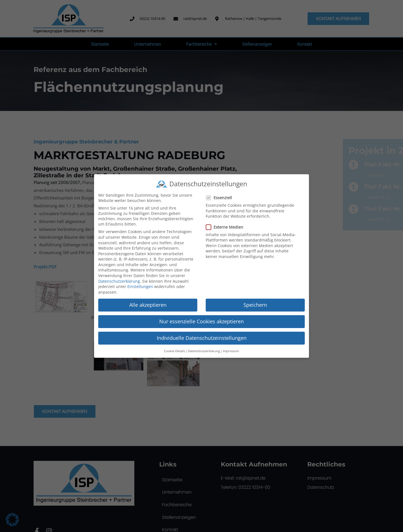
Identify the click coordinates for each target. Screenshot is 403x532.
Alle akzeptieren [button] (148, 305)
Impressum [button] (231, 351)
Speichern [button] (255, 305)
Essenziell (221, 198)
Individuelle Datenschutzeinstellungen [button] (202, 338)
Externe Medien (226, 227)
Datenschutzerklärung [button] (204, 351)
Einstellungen (140, 286)
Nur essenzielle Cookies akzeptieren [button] (201, 321)
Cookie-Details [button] (174, 351)
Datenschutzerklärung (119, 281)
